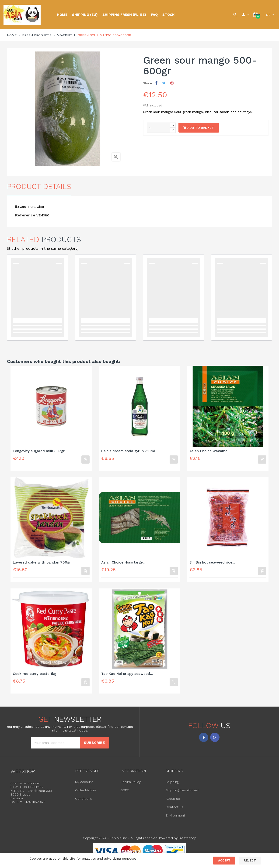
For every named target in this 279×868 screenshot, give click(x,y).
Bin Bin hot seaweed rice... (212, 563)
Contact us (174, 810)
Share (156, 83)
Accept (224, 860)
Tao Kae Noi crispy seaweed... (127, 676)
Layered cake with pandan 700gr (42, 563)
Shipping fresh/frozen (182, 793)
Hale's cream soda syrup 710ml (128, 451)
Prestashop (187, 841)
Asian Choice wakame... (210, 451)
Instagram (215, 740)
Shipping (172, 785)
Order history (85, 793)
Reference (25, 215)
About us (173, 801)
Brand (21, 207)
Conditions (84, 801)
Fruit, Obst (36, 207)
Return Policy (131, 785)
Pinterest (172, 83)
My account (84, 785)
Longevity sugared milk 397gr (39, 451)
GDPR (125, 793)
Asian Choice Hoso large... (123, 563)
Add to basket (199, 128)
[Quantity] (159, 128)
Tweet (164, 83)
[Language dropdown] (270, 15)
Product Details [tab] (39, 186)
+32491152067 (34, 804)
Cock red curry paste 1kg (35, 676)
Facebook (204, 740)
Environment (175, 818)
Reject (250, 860)
